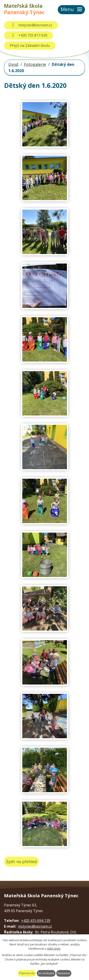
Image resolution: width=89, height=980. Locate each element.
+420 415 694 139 (36, 921)
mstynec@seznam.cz (31, 25)
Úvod (13, 64)
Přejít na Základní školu (30, 45)
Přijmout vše (27, 973)
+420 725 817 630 (28, 35)
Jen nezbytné (46, 973)
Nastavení (64, 973)
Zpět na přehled (21, 862)
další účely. (54, 949)
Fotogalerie (35, 64)
